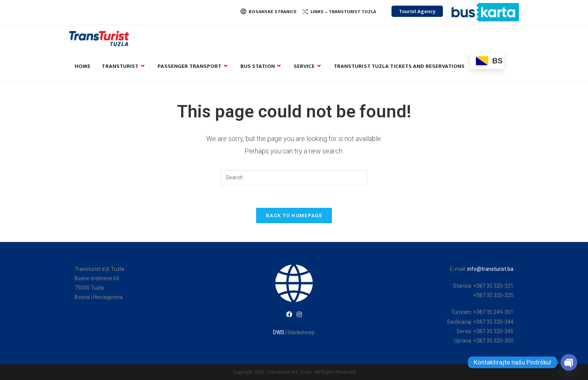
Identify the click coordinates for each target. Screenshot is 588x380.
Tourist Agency (417, 11)
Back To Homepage (294, 216)
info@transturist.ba (490, 269)
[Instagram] (299, 315)
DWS (279, 332)
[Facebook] (289, 315)
